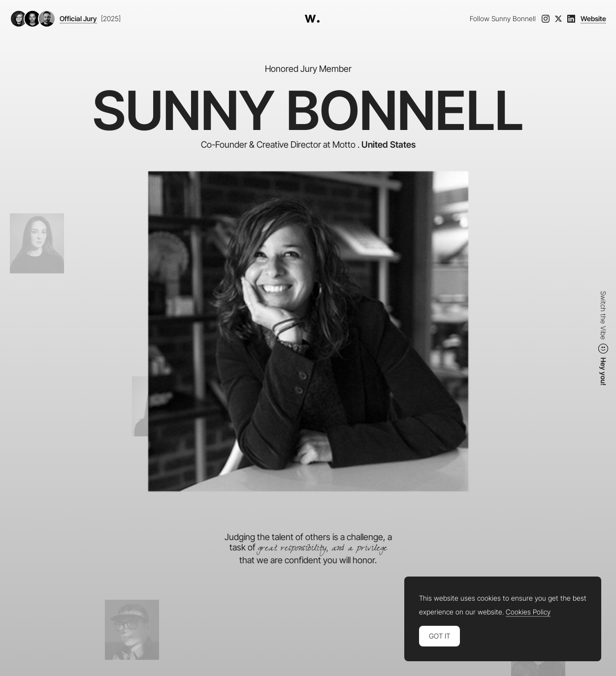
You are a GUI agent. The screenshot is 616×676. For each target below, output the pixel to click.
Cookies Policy (528, 612)
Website (593, 19)
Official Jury (78, 19)
